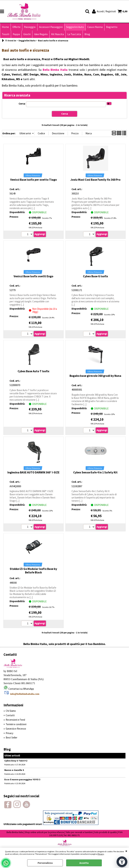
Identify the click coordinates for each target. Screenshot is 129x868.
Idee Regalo (41, 34)
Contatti (10, 715)
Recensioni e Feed (15, 720)
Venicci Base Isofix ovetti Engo (33, 276)
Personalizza (45, 863)
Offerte (16, 27)
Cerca (22, 104)
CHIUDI (126, 851)
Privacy (101, 854)
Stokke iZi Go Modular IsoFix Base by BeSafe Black (33, 571)
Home (5, 27)
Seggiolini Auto (75, 27)
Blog (87, 34)
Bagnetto (112, 27)
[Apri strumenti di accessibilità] (122, 862)
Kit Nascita (58, 34)
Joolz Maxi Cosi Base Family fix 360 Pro (95, 180)
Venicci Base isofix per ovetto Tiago (34, 180)
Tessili (6, 34)
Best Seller (12, 738)
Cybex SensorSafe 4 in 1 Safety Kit (95, 472)
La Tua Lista (74, 34)
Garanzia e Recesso (16, 729)
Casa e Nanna (95, 27)
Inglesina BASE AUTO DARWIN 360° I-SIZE (33, 472)
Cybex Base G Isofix (95, 276)
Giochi (27, 34)
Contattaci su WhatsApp (21, 689)
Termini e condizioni (16, 724)
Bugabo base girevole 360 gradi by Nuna (95, 376)
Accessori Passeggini (51, 27)
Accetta (84, 863)
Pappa (16, 34)
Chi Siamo (11, 711)
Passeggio (30, 27)
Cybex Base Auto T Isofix (34, 371)
